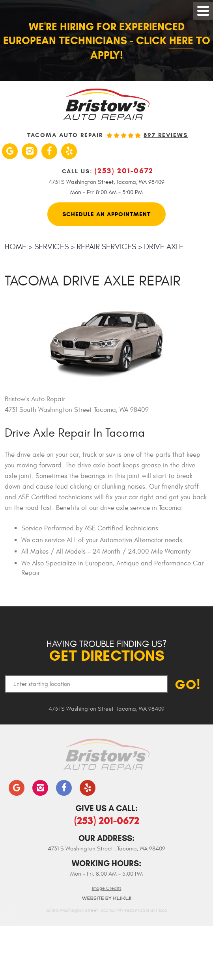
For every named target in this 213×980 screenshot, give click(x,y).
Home (16, 247)
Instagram (30, 151)
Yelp (69, 151)
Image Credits (107, 888)
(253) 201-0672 (107, 821)
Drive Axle (164, 247)
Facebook (49, 151)
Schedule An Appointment (106, 214)
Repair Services (106, 247)
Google (10, 151)
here (181, 41)
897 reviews (166, 135)
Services (51, 247)
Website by (106, 898)
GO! (188, 685)
